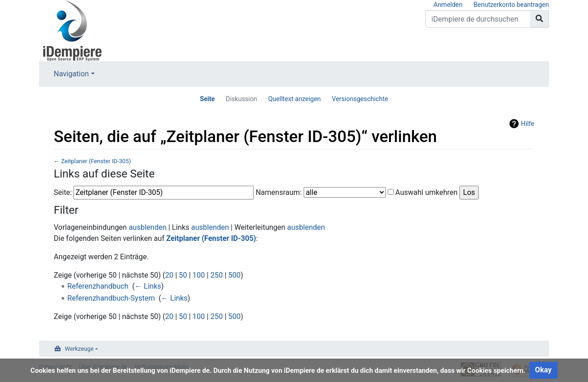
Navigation (71, 74)
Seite (207, 99)
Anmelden (448, 5)
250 (217, 275)
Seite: (63, 192)
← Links (148, 286)
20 (169, 275)
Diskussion (242, 99)
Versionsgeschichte (360, 99)
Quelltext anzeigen (295, 99)
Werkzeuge (79, 349)
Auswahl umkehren (427, 192)
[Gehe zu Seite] (540, 19)
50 (183, 275)
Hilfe (528, 124)
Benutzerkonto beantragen (511, 5)
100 (199, 275)
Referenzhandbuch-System (111, 298)
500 (235, 275)
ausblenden (147, 227)
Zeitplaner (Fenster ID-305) (96, 161)
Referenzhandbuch (98, 286)
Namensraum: (278, 192)
